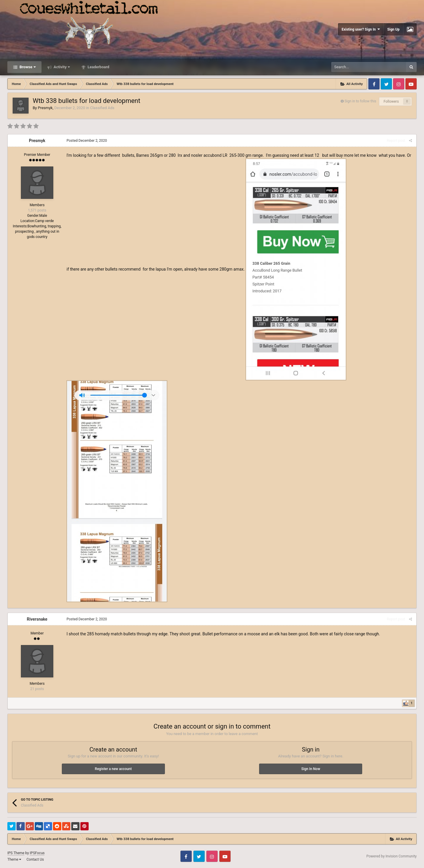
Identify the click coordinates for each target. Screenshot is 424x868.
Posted (87, 141)
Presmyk (45, 108)
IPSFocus (37, 853)
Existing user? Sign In (361, 29)
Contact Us (35, 859)
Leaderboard (98, 67)
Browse (27, 67)
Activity (61, 67)
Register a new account (113, 769)
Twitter (386, 84)
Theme (14, 859)
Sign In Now (311, 769)
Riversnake (37, 619)
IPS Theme (16, 853)
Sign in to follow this (360, 101)
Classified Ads (102, 108)
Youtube (411, 84)
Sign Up (393, 29)
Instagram (399, 84)
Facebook (374, 84)
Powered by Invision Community (391, 856)
